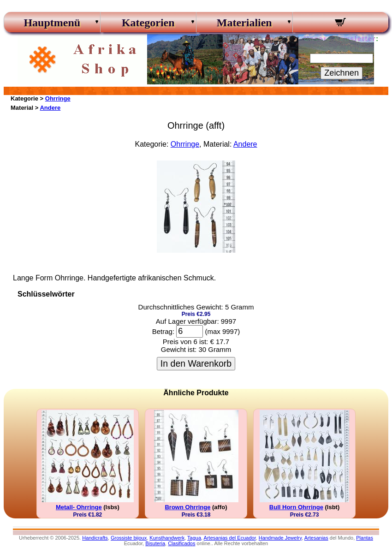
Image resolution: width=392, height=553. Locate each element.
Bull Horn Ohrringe (296, 507)
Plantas (365, 538)
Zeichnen (342, 73)
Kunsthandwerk (167, 538)
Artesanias (316, 538)
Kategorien (148, 23)
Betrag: (163, 331)
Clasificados (181, 543)
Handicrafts (95, 538)
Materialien (244, 23)
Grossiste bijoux (129, 538)
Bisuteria (155, 543)
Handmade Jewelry (280, 538)
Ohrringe (58, 98)
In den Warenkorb (196, 363)
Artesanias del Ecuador (230, 538)
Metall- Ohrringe (79, 507)
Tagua (194, 538)
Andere (50, 108)
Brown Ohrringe (187, 507)
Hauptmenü (52, 23)
